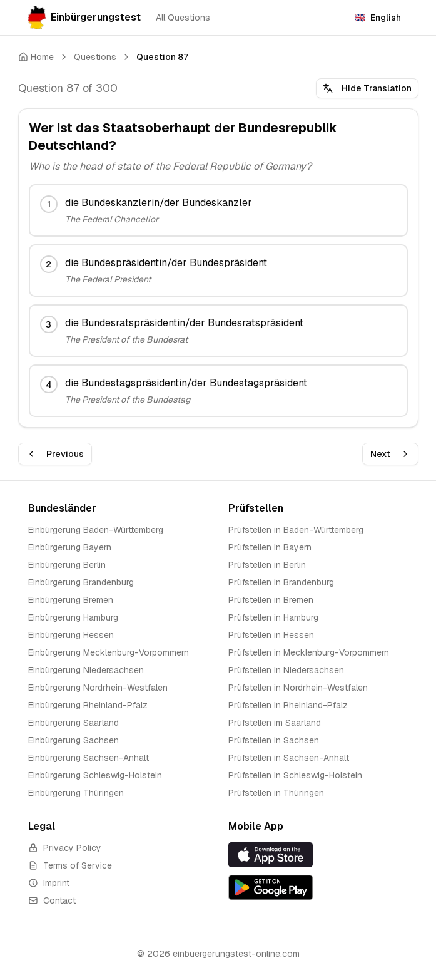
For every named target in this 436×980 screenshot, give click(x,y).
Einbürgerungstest (84, 18)
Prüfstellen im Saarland (275, 723)
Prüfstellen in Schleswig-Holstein (295, 775)
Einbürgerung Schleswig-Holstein (95, 775)
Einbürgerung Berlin (67, 565)
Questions (95, 57)
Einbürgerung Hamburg (73, 617)
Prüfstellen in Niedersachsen (286, 670)
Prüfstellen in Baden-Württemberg (296, 530)
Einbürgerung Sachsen (74, 740)
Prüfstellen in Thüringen (276, 793)
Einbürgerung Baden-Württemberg (96, 530)
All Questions (183, 18)
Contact (52, 900)
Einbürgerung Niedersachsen (86, 670)
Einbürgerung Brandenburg (81, 582)
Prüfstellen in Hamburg (273, 617)
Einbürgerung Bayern (70, 547)
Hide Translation (367, 88)
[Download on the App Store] (318, 854)
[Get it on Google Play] (318, 887)
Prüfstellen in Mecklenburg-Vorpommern (309, 652)
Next (390, 454)
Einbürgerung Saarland (74, 723)
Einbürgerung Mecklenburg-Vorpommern (109, 652)
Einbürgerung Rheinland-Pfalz (88, 705)
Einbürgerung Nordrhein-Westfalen (98, 688)
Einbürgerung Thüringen (76, 793)
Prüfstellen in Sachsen (274, 740)
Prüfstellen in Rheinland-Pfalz (288, 705)
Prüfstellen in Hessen (271, 635)
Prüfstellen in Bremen (271, 600)
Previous (55, 454)
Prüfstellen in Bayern (270, 547)
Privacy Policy (65, 848)
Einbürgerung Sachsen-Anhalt (89, 758)
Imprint (49, 883)
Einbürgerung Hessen (71, 635)
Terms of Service (70, 865)
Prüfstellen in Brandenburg (281, 582)
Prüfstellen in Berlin (267, 565)
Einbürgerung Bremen (71, 600)
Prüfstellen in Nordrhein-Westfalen (298, 688)
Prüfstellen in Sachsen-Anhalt (289, 758)
